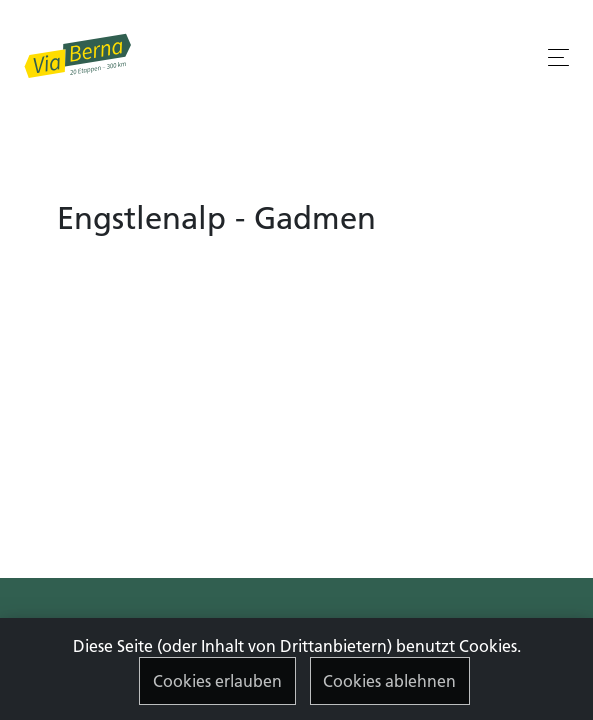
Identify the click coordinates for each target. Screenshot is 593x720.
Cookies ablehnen (389, 681)
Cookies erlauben (217, 681)
